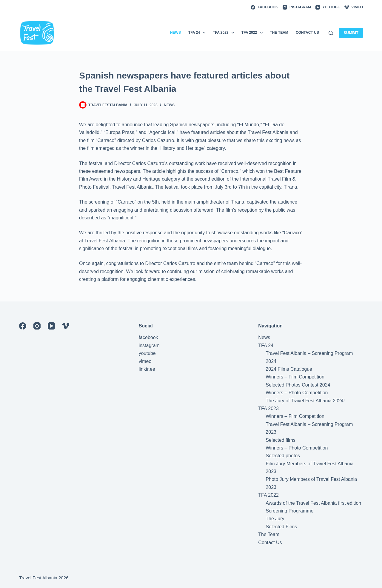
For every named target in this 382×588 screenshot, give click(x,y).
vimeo (145, 361)
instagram (149, 345)
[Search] (331, 33)
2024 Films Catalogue (289, 369)
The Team (269, 534)
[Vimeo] (354, 7)
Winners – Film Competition (295, 377)
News (169, 105)
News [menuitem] (175, 33)
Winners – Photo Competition (297, 393)
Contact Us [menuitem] (307, 33)
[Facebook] (264, 7)
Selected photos (283, 456)
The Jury (275, 519)
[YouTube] (328, 7)
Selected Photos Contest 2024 (298, 385)
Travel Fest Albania (38, 578)
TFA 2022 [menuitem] (253, 33)
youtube (147, 353)
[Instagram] (297, 7)
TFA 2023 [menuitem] (225, 33)
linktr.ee (147, 369)
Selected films (281, 440)
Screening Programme (289, 511)
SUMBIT (351, 33)
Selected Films (281, 527)
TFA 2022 (268, 495)
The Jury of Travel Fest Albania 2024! (305, 401)
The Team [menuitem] (279, 33)
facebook (148, 337)
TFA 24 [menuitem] (198, 33)
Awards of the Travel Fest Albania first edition (313, 503)
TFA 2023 (268, 408)
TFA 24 (266, 345)
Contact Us (270, 542)
